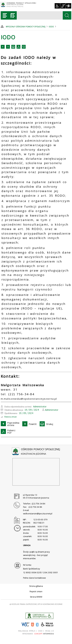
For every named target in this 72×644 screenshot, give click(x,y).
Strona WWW (36, 597)
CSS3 (37, 624)
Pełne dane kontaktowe (34, 578)
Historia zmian (11, 417)
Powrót (8, 47)
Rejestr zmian (36, 591)
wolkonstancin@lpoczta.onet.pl (38, 514)
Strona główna (36, 586)
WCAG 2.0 (47, 624)
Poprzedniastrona (3, 47)
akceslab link (40, 616)
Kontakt (24, 47)
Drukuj (13, 47)
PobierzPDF (18, 47)
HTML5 (32, 624)
